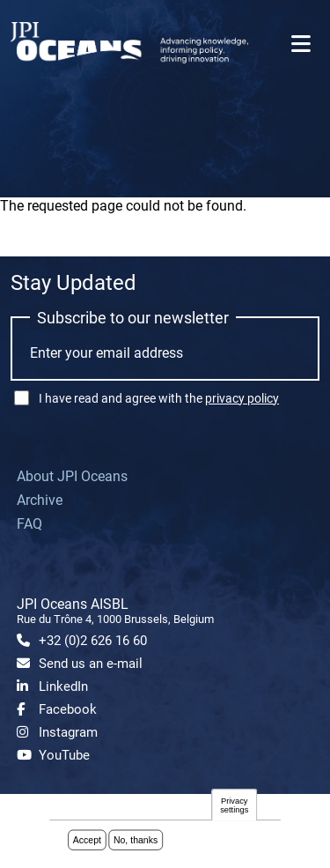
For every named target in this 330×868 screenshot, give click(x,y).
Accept (87, 841)
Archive (40, 500)
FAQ (29, 524)
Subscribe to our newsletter (133, 318)
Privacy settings (234, 806)
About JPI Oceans (72, 476)
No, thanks (136, 841)
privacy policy (242, 398)
